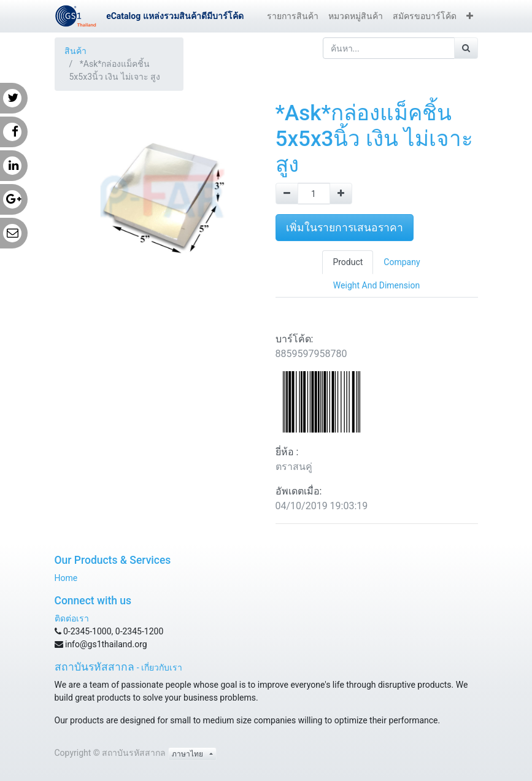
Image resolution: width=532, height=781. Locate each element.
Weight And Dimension (376, 285)
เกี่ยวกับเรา (162, 668)
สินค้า (75, 51)
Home (66, 578)
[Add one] (341, 194)
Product (348, 262)
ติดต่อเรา (72, 618)
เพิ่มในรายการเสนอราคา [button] (345, 228)
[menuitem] (293, 16)
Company (402, 262)
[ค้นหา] (466, 48)
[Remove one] (287, 194)
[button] (470, 16)
